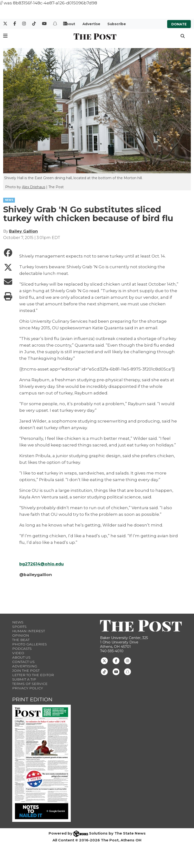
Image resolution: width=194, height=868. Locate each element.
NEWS (9, 200)
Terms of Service (30, 684)
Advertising (25, 666)
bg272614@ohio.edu (42, 564)
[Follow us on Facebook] (116, 661)
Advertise (91, 24)
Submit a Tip (24, 679)
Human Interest (29, 631)
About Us (21, 657)
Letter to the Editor (33, 675)
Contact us (23, 662)
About (70, 24)
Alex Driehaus (34, 187)
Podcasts (22, 649)
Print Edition (32, 699)
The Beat (21, 640)
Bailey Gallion (23, 231)
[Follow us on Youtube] (116, 672)
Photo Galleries (30, 644)
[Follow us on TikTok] (104, 672)
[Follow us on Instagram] (128, 661)
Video (18, 653)
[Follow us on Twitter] (104, 661)
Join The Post (26, 671)
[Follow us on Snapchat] (128, 672)
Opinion (21, 635)
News (18, 622)
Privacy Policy (28, 688)
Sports (19, 627)
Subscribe (117, 24)
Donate (179, 24)
